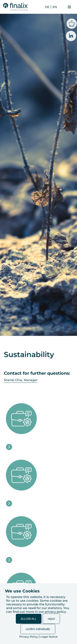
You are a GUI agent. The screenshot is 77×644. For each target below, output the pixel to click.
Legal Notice (49, 637)
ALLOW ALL (29, 619)
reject (51, 619)
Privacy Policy (29, 637)
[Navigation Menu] (69, 7)
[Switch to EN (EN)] (54, 7)
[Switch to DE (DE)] (47, 7)
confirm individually (38, 629)
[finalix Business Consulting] (15, 7)
